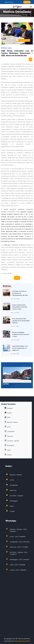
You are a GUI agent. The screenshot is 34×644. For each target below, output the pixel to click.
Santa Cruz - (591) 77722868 (19, 547)
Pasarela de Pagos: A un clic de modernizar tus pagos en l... (20, 348)
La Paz (6, 384)
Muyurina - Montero (11, 422)
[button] (29, 378)
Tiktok (7, 417)
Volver (17, 278)
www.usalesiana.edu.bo (22, 641)
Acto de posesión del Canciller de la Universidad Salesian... (20, 320)
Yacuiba (8, 454)
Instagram (8, 408)
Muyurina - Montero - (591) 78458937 (18, 530)
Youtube (8, 413)
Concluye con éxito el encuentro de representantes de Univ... (20, 293)
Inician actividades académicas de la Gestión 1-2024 (20, 334)
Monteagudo (9, 445)
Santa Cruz (9, 436)
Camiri (7, 450)
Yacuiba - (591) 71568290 (18, 570)
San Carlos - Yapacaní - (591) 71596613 (19, 553)
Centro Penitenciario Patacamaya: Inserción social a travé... (19, 307)
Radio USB (27, 2)
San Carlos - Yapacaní (12, 440)
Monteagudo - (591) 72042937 (20, 559)
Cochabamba (9, 431)
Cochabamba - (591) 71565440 (20, 542)
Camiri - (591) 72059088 (17, 565)
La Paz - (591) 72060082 (18, 536)
